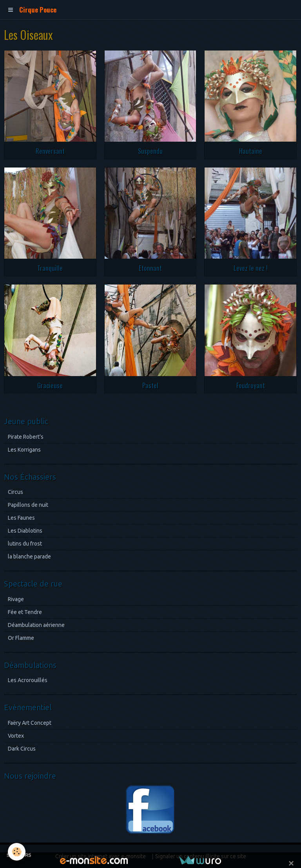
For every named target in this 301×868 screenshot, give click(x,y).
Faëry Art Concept (30, 723)
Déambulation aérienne (36, 625)
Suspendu (150, 151)
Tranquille (50, 268)
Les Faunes (21, 518)
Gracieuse (50, 385)
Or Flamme (21, 638)
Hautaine (251, 151)
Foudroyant (251, 385)
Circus (15, 492)
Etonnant (150, 268)
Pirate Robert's (26, 437)
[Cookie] (17, 852)
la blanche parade (29, 556)
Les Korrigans (24, 450)
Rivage (16, 599)
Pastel (150, 385)
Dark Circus (22, 749)
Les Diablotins (25, 531)
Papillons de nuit (28, 505)
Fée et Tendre (25, 612)
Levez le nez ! (251, 268)
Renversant (50, 151)
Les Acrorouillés (28, 680)
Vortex (16, 736)
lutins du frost (25, 544)
